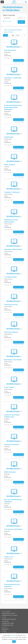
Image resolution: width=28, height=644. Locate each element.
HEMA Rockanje (10, 472)
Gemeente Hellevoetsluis (13, 249)
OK (14, 642)
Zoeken (21, 22)
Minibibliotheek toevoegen (10, 615)
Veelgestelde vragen (8, 623)
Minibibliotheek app (8, 625)
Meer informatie (19, 63)
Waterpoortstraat (11, 305)
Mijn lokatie (7, 21)
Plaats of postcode (9, 15)
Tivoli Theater (9, 387)
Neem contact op (18, 60)
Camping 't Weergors (12, 192)
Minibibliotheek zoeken (9, 613)
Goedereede (9, 137)
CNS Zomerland (10, 50)
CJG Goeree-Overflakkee (13, 529)
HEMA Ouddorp (10, 165)
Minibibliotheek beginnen (9, 619)
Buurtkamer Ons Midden (13, 360)
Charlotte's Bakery (11, 332)
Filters (5, 35)
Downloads (5, 621)
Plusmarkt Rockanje (11, 444)
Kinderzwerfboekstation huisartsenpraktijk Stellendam (13, 107)
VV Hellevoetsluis (10, 277)
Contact (4, 631)
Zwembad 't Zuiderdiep (13, 78)
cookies (13, 635)
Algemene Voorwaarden (9, 633)
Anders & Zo (9, 557)
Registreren (5, 629)
